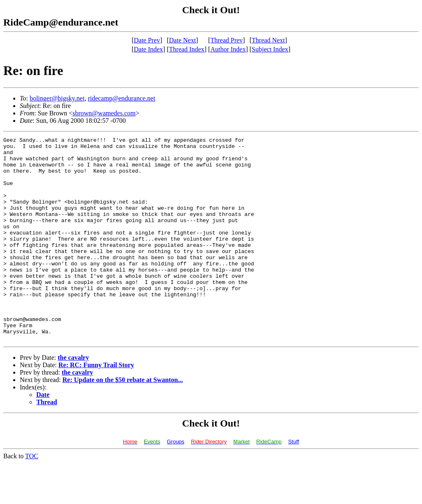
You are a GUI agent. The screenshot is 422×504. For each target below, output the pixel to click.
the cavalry (73, 398)
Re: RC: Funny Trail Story (96, 406)
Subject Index (270, 49)
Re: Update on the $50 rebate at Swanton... (123, 421)
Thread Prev (226, 40)
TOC (32, 497)
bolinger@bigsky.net (57, 98)
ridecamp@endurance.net (122, 98)
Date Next (182, 40)
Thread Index (187, 49)
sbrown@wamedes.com (104, 113)
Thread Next (268, 40)
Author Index (228, 49)
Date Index (149, 49)
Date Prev (147, 40)
